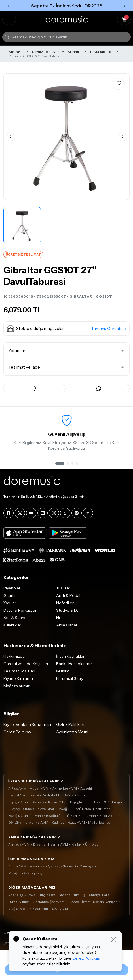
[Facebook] (9, 513)
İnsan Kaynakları (71, 656)
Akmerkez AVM (65, 788)
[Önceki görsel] (10, 137)
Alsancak (37, 866)
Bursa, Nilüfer (19, 902)
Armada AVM (19, 844)
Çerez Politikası (17, 732)
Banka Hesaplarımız (74, 664)
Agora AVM (17, 866)
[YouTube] (31, 513)
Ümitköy (92, 844)
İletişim (63, 671)
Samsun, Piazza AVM (52, 909)
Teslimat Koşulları (19, 671)
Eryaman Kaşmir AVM (51, 844)
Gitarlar (10, 595)
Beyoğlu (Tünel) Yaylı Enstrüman (71, 816)
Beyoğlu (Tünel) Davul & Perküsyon (97, 802)
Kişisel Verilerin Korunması (27, 724)
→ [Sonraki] (124, 6)
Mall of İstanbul (100, 822)
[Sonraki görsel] (123, 137)
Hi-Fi (60, 618)
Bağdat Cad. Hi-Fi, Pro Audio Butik (34, 795)
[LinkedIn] (43, 513)
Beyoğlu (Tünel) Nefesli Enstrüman (84, 809)
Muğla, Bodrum (20, 909)
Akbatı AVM (39, 788)
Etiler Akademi (111, 816)
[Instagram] (54, 513)
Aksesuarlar (67, 625)
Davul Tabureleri (102, 52)
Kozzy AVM (76, 822)
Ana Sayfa (16, 52)
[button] (66, 329)
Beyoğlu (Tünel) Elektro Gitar (32, 809)
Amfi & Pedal (68, 595)
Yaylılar (10, 603)
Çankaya (86, 866)
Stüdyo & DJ (67, 610)
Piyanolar (12, 588)
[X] (20, 513)
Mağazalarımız (17, 686)
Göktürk (15, 822)
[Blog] (88, 513)
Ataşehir (87, 788)
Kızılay (77, 844)
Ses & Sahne (15, 618)
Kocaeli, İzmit (80, 902)
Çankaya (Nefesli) (62, 866)
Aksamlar (75, 52)
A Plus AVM (17, 788)
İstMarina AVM (36, 822)
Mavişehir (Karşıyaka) (25, 873)
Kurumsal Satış (69, 678)
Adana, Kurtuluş (72, 895)
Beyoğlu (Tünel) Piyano (25, 816)
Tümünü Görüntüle (109, 329)
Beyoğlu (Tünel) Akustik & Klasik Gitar (37, 802)
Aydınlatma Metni (72, 732)
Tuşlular (63, 588)
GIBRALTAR (81, 296)
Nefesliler (65, 603)
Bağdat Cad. (73, 795)
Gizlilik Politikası (70, 724)
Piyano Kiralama (18, 678)
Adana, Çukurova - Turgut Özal (32, 895)
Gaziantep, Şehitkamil (49, 902)
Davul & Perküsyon (46, 52)
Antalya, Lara (99, 895)
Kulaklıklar (12, 625)
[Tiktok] (65, 513)
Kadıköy (58, 822)
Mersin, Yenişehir (106, 902)
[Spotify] (77, 513)
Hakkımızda (14, 656)
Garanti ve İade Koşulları (26, 664)
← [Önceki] (9, 6)
